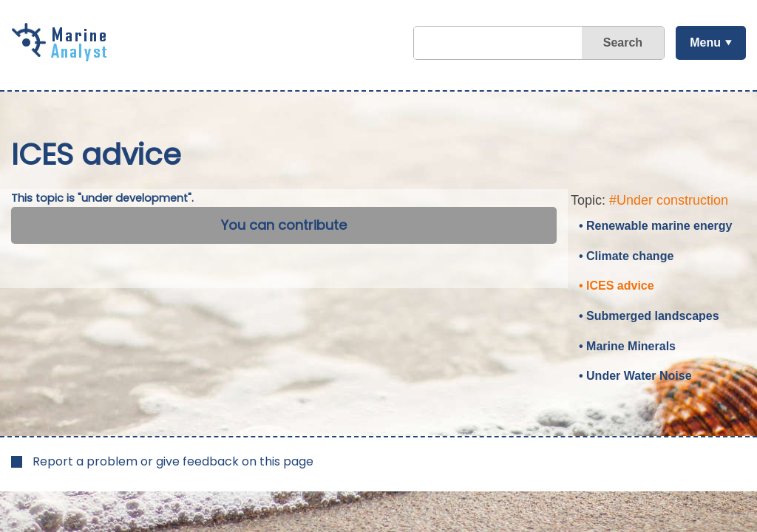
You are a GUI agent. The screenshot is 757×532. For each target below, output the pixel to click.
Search (623, 42)
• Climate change (626, 256)
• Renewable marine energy (655, 226)
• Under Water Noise (635, 376)
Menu (705, 42)
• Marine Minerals (627, 346)
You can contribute (284, 225)
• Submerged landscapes (649, 316)
